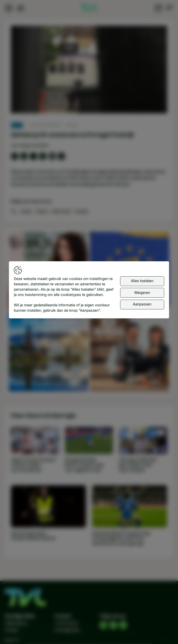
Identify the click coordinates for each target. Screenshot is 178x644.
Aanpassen (142, 304)
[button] (90, 70)
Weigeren (142, 292)
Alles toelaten (142, 281)
